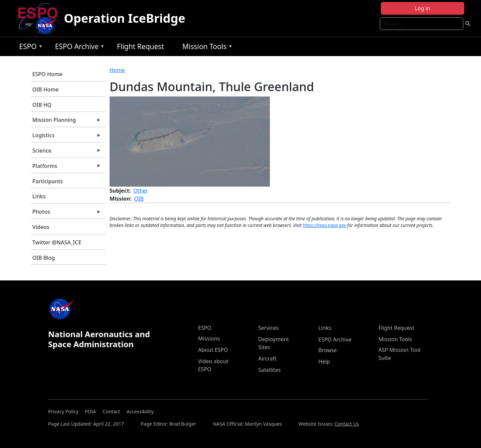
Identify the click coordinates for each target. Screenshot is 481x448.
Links (39, 196)
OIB (139, 199)
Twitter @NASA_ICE (57, 242)
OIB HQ (42, 105)
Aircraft (267, 359)
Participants (48, 181)
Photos (66, 213)
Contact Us (347, 424)
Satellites (269, 370)
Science (66, 152)
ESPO (29, 48)
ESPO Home (47, 74)
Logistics (66, 137)
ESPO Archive (78, 48)
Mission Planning (66, 122)
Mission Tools (206, 48)
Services (268, 328)
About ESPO (213, 350)
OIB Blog (44, 258)
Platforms (66, 168)
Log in (423, 8)
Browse (328, 350)
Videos (41, 227)
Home (117, 70)
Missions (209, 339)
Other (141, 191)
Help (324, 362)
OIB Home (46, 89)
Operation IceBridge (125, 18)
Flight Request (140, 46)
